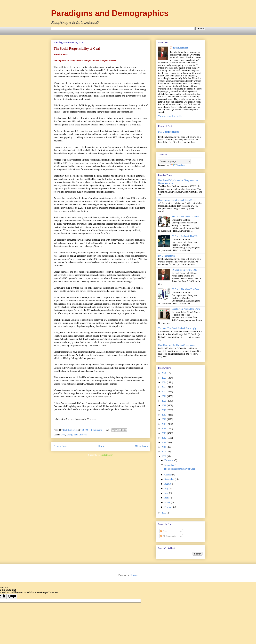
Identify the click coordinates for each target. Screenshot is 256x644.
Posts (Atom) (107, 455)
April (167, 498)
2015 (164, 424)
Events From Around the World (186, 309)
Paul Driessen (80, 435)
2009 (164, 452)
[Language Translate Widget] (174, 161)
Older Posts (141, 446)
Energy (70, 435)
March (168, 502)
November (170, 465)
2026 (164, 373)
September (170, 479)
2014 (164, 429)
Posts (164, 531)
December (169, 460)
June (167, 493)
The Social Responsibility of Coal (179, 469)
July (167, 489)
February (169, 507)
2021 (164, 396)
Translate (177, 165)
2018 (164, 410)
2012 (164, 438)
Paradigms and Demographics (110, 13)
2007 (164, 513)
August (168, 484)
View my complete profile (170, 116)
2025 (164, 378)
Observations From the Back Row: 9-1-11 (177, 200)
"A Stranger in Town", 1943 (184, 270)
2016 (164, 419)
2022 (164, 392)
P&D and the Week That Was (185, 236)
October (168, 475)
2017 (164, 415)
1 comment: (97, 430)
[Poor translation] (12, 596)
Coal (63, 435)
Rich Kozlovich (180, 48)
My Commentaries (169, 132)
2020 (164, 401)
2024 (164, 382)
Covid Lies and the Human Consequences (177, 345)
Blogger (133, 575)
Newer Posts (61, 446)
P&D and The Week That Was (185, 217)
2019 (164, 405)
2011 (164, 443)
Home (101, 446)
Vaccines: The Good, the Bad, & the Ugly (177, 328)
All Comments (168, 536)
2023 (164, 387)
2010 (164, 447)
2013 (164, 433)
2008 (164, 456)
